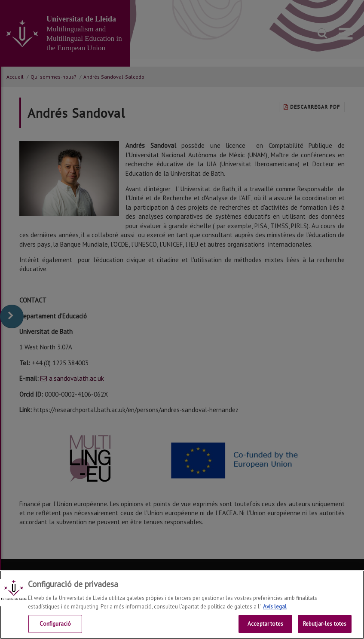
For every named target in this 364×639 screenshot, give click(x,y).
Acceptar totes (265, 624)
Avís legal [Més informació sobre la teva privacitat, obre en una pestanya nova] (275, 607)
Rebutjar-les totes (325, 624)
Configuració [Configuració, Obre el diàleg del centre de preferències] (55, 624)
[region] (182, 605)
